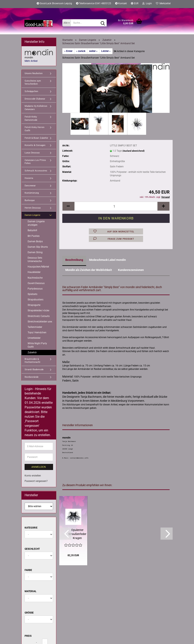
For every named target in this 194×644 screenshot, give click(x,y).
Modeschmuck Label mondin (107, 260)
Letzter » (106, 51)
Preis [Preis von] (28, 636)
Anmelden (39, 467)
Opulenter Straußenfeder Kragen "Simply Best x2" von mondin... (77, 534)
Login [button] (147, 3)
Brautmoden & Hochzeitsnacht (32, 361)
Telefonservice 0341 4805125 (94, 3)
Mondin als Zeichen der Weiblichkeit (89, 270)
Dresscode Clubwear (35, 99)
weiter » (93, 51)
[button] (135, 4)
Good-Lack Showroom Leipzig (54, 3)
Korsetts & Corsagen (35, 145)
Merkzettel (163, 3)
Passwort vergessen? (36, 481)
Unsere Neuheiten (34, 73)
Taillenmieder (35, 327)
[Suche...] (66, 23)
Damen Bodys (35, 241)
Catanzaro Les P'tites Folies (35, 162)
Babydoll (32, 230)
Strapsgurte (34, 305)
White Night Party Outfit (37, 345)
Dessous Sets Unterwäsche (35, 260)
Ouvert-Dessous (36, 283)
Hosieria (29, 178)
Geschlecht (32, 549)
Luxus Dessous (32, 153)
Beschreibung (74, 260)
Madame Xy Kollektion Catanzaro (36, 108)
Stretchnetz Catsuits (39, 316)
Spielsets (32, 294)
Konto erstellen (33, 476)
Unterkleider (34, 338)
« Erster (68, 51)
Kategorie (31, 528)
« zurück (81, 51)
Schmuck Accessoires (36, 171)
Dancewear (30, 186)
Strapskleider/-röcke (38, 310)
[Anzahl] (116, 206)
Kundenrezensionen (131, 270)
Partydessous (35, 289)
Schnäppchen (31, 91)
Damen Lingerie (32, 215)
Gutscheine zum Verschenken (33, 82)
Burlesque (30, 200)
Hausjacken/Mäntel (38, 267)
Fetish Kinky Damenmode (31, 118)
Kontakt (121, 3)
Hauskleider (34, 272)
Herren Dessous (33, 208)
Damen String (35, 252)
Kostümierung (32, 193)
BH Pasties (34, 236)
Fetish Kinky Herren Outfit (34, 129)
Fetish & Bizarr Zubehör (36, 138)
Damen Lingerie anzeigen (36, 223)
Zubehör (32, 352)
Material (31, 591)
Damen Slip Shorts (38, 247)
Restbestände (32, 377)
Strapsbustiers (35, 300)
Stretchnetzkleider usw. (40, 322)
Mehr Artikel (31, 61)
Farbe (28, 570)
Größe (29, 613)
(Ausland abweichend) (134, 151)
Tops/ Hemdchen (37, 332)
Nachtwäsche (35, 278)
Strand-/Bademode (34, 370)
